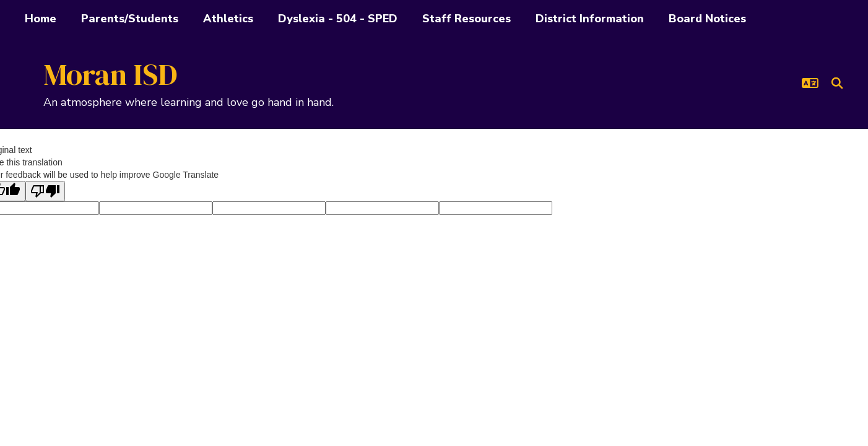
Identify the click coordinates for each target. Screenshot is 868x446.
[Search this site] (837, 83)
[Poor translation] (45, 191)
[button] (810, 83)
